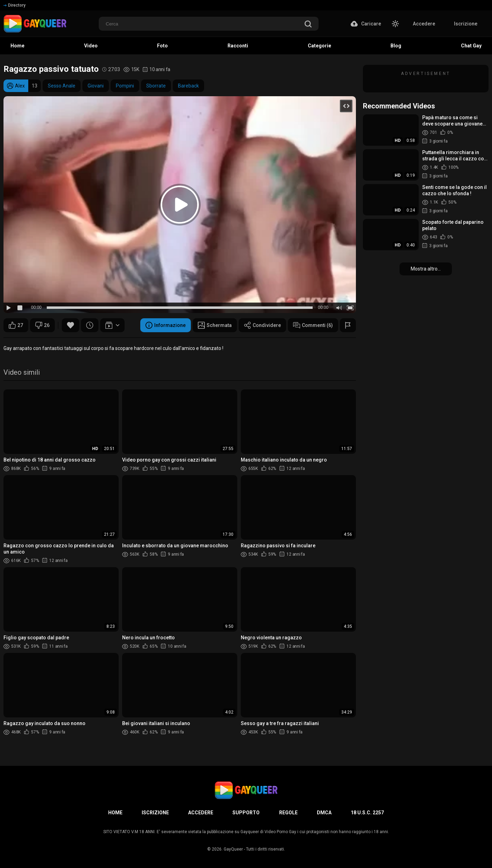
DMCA (324, 813)
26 (42, 325)
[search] (308, 25)
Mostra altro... (426, 269)
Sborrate (156, 86)
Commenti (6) (313, 325)
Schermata (215, 325)
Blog (396, 46)
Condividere (262, 325)
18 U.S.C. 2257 (367, 813)
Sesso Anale (62, 86)
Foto (162, 46)
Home (17, 46)
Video (91, 46)
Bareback (188, 86)
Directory (14, 5)
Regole (288, 813)
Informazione (166, 325)
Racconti (238, 46)
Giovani (96, 86)
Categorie (319, 46)
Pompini (125, 86)
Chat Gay (471, 46)
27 (16, 325)
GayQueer (233, 849)
